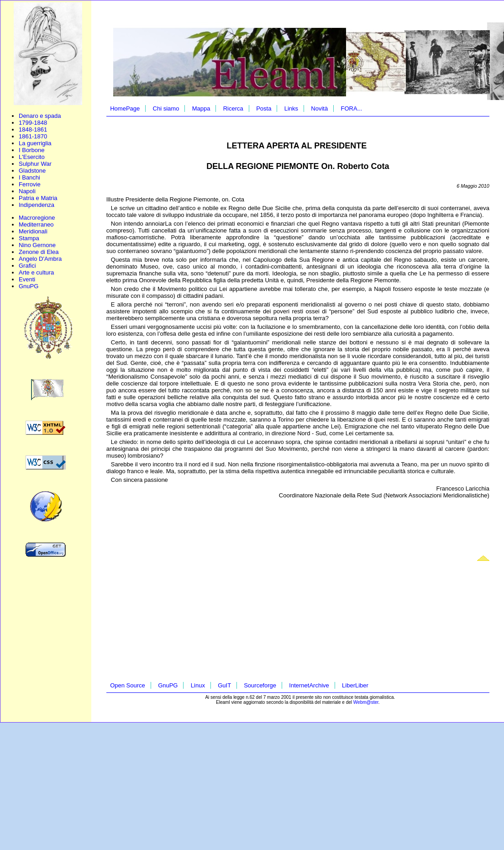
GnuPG (29, 286)
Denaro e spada (40, 116)
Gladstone (32, 171)
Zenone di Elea (39, 252)
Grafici (27, 266)
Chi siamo (166, 108)
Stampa (29, 238)
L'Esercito (32, 157)
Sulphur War (35, 164)
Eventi (27, 279)
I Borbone (31, 150)
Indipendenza (37, 205)
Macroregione (37, 218)
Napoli (27, 191)
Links (291, 108)
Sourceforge (260, 685)
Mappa (201, 108)
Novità (319, 108)
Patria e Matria (38, 198)
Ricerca (233, 108)
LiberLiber (355, 685)
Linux (198, 685)
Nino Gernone (37, 245)
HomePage (125, 108)
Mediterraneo (36, 224)
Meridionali (33, 231)
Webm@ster (366, 702)
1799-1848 (33, 123)
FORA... (352, 108)
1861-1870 (33, 136)
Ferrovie (30, 184)
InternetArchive (309, 685)
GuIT (224, 685)
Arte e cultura (36, 272)
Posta (264, 108)
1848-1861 (33, 129)
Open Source (128, 685)
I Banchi (29, 177)
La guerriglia (35, 143)
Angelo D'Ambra (40, 259)
